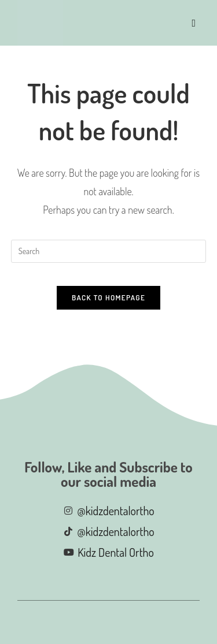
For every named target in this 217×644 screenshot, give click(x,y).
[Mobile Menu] (194, 23)
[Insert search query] (109, 251)
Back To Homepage (108, 297)
